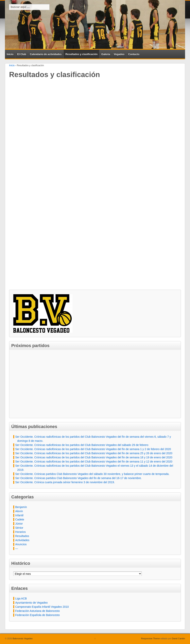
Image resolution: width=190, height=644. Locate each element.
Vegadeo (119, 54)
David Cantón (178, 638)
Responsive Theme (151, 638)
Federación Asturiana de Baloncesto (37, 611)
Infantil (19, 515)
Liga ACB (21, 598)
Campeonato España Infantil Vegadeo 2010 (42, 607)
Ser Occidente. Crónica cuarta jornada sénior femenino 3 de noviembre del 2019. (65, 482)
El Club (22, 54)
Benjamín (21, 507)
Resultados (22, 536)
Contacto (134, 54)
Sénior (19, 528)
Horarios (20, 532)
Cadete (20, 519)
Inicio (10, 54)
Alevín (19, 511)
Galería (106, 54)
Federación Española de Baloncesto (37, 615)
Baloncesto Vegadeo (22, 638)
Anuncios (21, 544)
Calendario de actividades (46, 54)
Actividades (22, 540)
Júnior (19, 524)
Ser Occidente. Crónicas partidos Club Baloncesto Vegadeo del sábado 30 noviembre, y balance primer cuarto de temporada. (92, 474)
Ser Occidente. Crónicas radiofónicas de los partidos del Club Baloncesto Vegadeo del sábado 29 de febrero (82, 445)
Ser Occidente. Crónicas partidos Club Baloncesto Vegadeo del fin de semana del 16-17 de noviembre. (78, 478)
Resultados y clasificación (82, 54)
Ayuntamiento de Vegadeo (31, 603)
